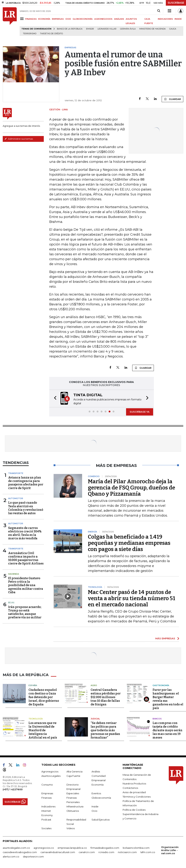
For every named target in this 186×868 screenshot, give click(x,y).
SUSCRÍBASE (176, 3)
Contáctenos (130, 788)
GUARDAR (172, 99)
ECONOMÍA (44, 19)
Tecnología (36, 719)
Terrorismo (30, 34)
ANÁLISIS (119, 19)
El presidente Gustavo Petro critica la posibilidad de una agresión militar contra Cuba (26, 585)
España (33, 685)
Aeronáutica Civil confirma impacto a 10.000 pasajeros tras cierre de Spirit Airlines (26, 558)
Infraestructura (75, 806)
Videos (71, 828)
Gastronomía (161, 685)
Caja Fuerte (73, 776)
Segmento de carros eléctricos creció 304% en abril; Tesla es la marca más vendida (25, 533)
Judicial (95, 719)
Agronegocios (50, 771)
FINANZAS (31, 19)
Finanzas (46, 798)
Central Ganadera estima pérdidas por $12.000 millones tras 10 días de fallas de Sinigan (106, 697)
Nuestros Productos (134, 784)
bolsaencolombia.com (136, 848)
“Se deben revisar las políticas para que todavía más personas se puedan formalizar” (105, 730)
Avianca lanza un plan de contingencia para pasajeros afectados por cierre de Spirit (26, 483)
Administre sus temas (19, 139)
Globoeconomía (101, 798)
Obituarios (73, 811)
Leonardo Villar (107, 29)
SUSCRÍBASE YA (140, 412)
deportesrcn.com (33, 857)
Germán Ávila (128, 29)
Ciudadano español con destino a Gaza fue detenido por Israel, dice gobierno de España (44, 697)
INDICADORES (165, 19)
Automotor (16, 498)
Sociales (46, 828)
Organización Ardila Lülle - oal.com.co (170, 850)
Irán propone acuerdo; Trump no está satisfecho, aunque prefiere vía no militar (25, 612)
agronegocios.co (44, 848)
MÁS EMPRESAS (165, 638)
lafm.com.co (148, 852)
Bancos (157, 719)
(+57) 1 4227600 (13, 789)
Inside (95, 806)
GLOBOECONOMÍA (83, 19)
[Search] (159, 11)
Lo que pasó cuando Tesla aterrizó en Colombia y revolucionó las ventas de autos (26, 508)
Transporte (16, 473)
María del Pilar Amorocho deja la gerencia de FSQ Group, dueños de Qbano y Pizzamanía (132, 488)
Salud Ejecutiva (101, 820)
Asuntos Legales (51, 776)
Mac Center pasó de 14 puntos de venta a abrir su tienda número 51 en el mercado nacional (132, 598)
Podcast (46, 820)
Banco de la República (70, 29)
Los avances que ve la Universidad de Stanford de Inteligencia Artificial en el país (43, 730)
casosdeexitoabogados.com (20, 852)
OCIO (68, 19)
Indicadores (48, 806)
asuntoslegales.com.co (16, 848)
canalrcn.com (87, 852)
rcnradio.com (106, 852)
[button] (54, 398)
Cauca (173, 29)
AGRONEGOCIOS (103, 19)
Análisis (96, 771)
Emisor (90, 29)
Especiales (73, 793)
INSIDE (178, 19)
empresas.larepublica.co (72, 848)
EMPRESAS (58, 19)
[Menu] (22, 19)
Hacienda (14, 574)
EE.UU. (11, 603)
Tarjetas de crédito (51, 34)
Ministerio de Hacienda (152, 29)
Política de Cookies (134, 810)
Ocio (94, 811)
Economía (98, 785)
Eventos (96, 793)
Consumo (47, 785)
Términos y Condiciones (137, 797)
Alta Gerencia (74, 771)
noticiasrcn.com (127, 852)
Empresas (47, 793)
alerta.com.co (11, 857)
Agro (94, 685)
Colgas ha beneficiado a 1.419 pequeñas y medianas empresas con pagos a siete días (129, 543)
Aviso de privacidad (134, 792)
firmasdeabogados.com (105, 848)
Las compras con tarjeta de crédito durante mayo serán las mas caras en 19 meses (167, 730)
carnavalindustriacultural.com (58, 852)
